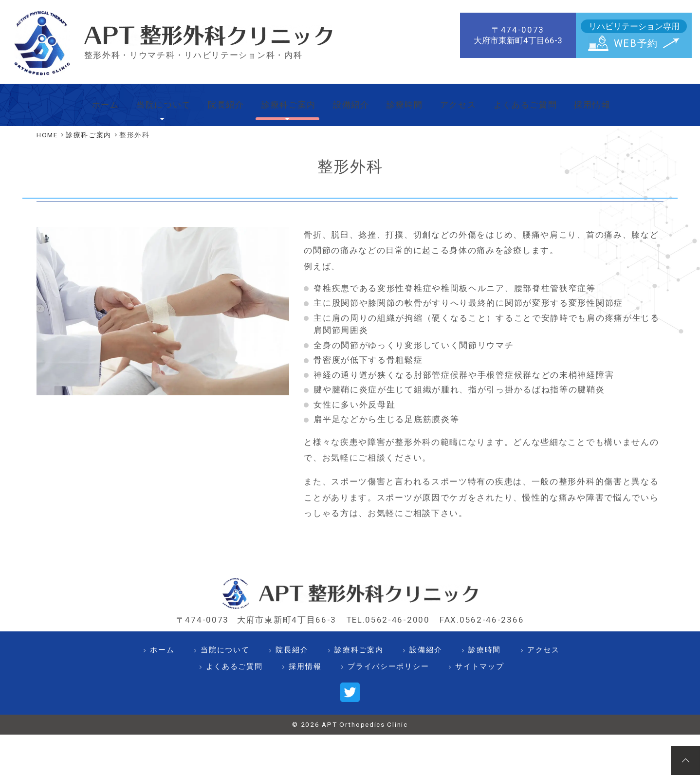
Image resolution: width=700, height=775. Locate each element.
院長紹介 (212, 101)
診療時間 (409, 101)
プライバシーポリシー (388, 659)
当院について (143, 101)
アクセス (468, 101)
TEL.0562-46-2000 (388, 612)
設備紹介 (350, 101)
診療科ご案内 (281, 101)
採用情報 (616, 101)
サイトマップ (479, 659)
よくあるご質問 (542, 101)
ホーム (79, 101)
